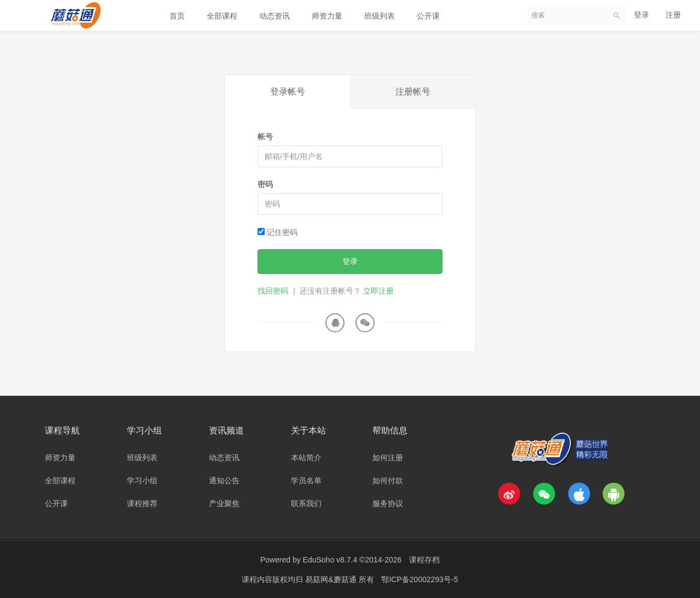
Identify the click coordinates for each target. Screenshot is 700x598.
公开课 (428, 16)
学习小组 (142, 480)
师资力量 (327, 16)
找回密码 (273, 291)
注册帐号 (413, 92)
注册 (673, 15)
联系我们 (306, 503)
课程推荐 (142, 503)
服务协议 (388, 503)
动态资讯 (275, 16)
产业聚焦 (224, 503)
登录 (641, 15)
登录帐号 (288, 92)
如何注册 (388, 458)
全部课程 (222, 16)
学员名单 (306, 480)
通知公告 (224, 480)
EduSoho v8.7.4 (330, 560)
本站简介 (306, 458)
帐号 (265, 137)
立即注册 (378, 291)
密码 (265, 184)
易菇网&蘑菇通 (332, 579)
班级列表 (380, 16)
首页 (177, 16)
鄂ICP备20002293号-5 (419, 579)
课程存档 (424, 560)
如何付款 (388, 480)
